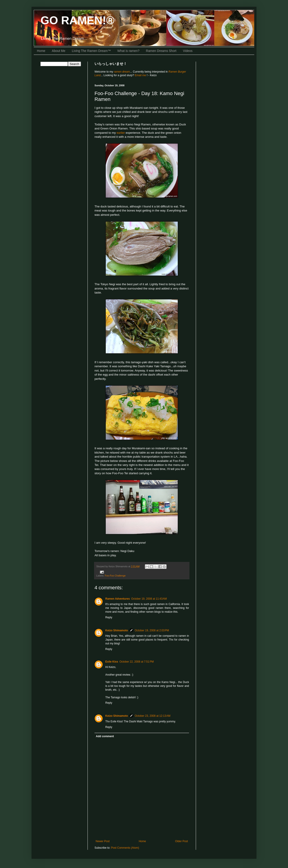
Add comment (105, 736)
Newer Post (103, 841)
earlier (121, 133)
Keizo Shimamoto (117, 630)
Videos (188, 51)
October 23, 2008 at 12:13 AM (153, 716)
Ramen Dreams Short (161, 51)
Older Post (181, 841)
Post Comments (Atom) (125, 848)
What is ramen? (128, 51)
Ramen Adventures (118, 599)
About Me (58, 51)
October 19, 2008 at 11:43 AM (149, 599)
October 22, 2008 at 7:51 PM (137, 662)
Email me (141, 75)
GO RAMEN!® (78, 20)
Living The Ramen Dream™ (91, 51)
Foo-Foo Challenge (115, 576)
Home (41, 51)
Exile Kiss (112, 662)
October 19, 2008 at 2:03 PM (152, 630)
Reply (109, 617)
